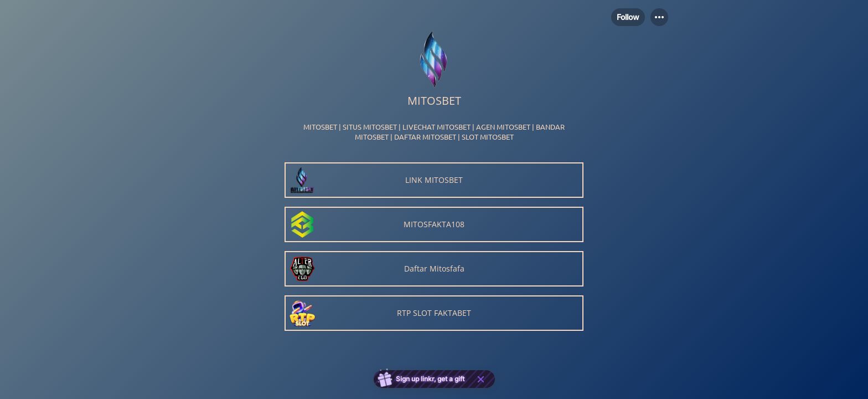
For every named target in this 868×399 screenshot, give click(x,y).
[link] (434, 180)
